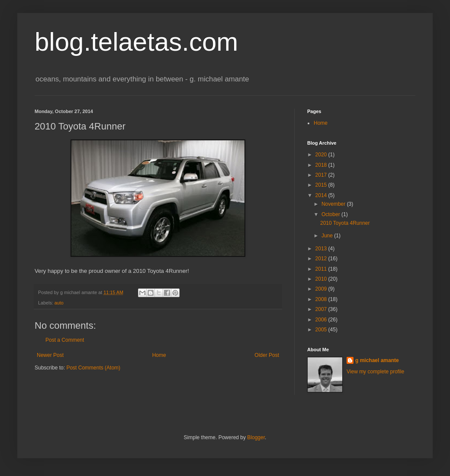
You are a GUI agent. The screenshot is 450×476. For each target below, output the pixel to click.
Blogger (256, 437)
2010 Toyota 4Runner (345, 223)
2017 (322, 175)
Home (159, 355)
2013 (322, 249)
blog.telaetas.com (136, 42)
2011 (322, 269)
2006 (322, 320)
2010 (322, 279)
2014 (322, 195)
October (331, 214)
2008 (322, 299)
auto (59, 303)
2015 (322, 185)
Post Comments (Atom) (93, 368)
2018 (322, 165)
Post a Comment (65, 340)
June (328, 236)
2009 (322, 289)
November (334, 204)
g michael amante (377, 360)
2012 (322, 259)
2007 (322, 309)
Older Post (267, 355)
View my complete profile (375, 372)
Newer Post (50, 355)
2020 (322, 155)
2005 (322, 330)
